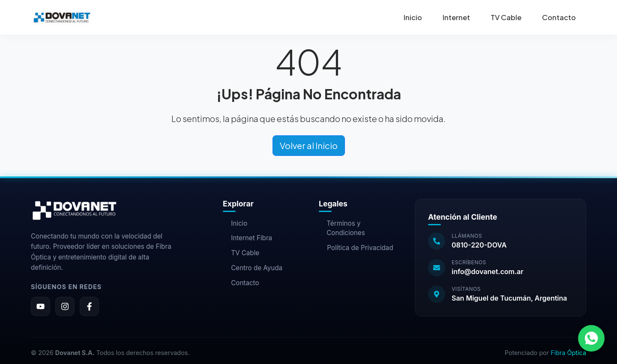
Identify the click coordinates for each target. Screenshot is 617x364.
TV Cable (506, 17)
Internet (456, 17)
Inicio (413, 17)
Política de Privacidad (356, 248)
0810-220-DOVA (479, 245)
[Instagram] (65, 306)
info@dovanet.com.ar (488, 272)
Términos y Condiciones (342, 228)
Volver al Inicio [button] (309, 145)
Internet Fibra (247, 238)
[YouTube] (40, 306)
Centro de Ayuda (253, 268)
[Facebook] (89, 306)
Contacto (559, 17)
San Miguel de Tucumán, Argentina (509, 298)
